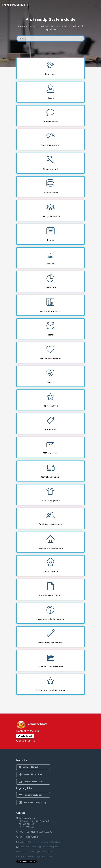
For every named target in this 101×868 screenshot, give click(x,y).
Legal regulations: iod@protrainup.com (36, 856)
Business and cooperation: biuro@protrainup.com (41, 842)
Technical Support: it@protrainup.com (36, 852)
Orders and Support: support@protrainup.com (39, 847)
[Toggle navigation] (95, 6)
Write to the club (25, 736)
